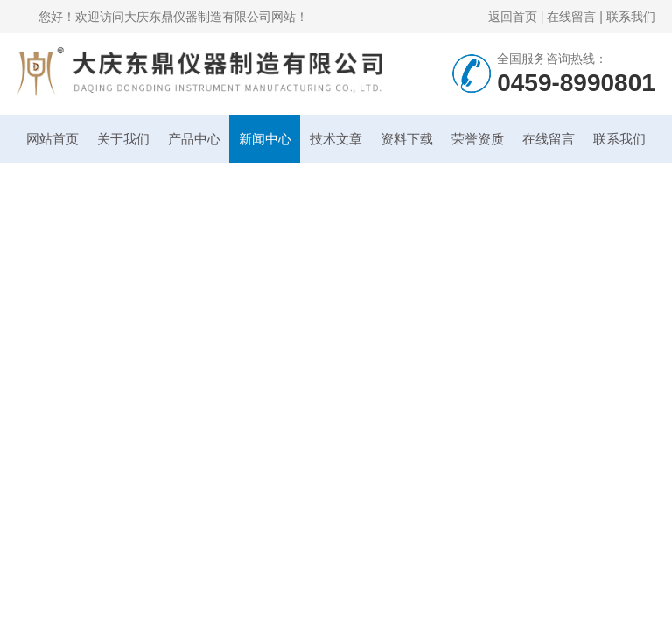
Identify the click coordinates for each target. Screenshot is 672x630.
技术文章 (336, 139)
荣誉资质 (478, 139)
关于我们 (123, 139)
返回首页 (513, 17)
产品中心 (194, 139)
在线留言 (571, 17)
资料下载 (407, 139)
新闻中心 (265, 139)
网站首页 (52, 139)
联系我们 (631, 17)
